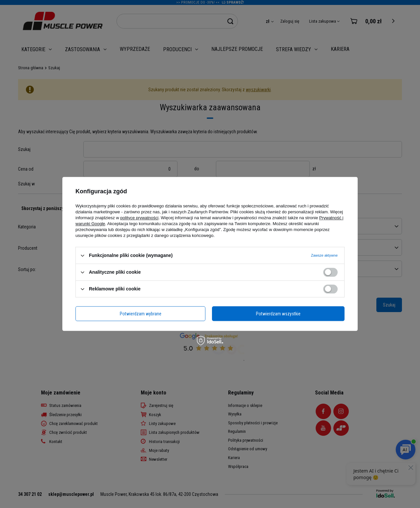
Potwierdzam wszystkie (278, 314)
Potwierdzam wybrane (141, 314)
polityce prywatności (139, 218)
